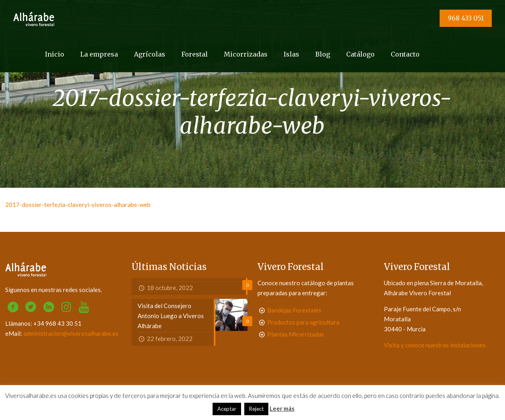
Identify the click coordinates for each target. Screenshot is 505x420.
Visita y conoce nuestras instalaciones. (435, 345)
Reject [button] (256, 409)
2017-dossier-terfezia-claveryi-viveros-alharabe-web (78, 205)
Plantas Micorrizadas (296, 334)
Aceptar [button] (227, 409)
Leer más (282, 408)
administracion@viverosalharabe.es (71, 333)
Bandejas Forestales (294, 310)
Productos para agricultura (303, 322)
